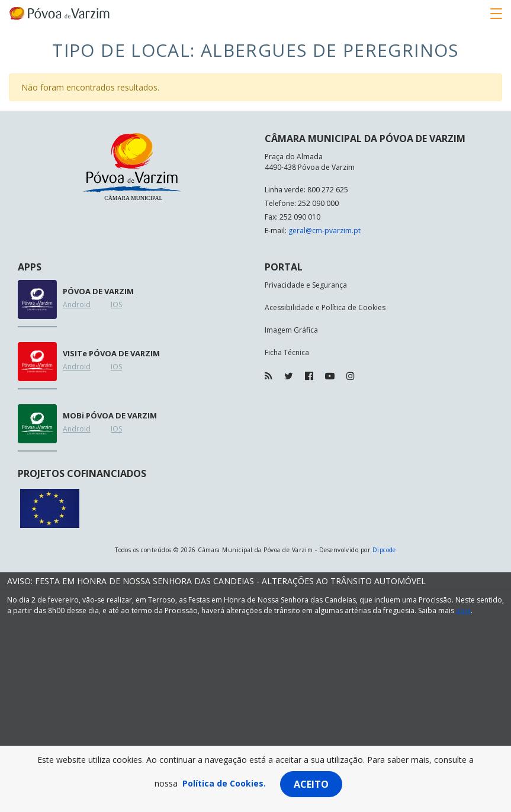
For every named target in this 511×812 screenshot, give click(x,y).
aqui (463, 610)
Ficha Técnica (287, 352)
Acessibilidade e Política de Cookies (325, 307)
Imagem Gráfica (291, 330)
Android (77, 304)
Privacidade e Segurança (306, 285)
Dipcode (384, 550)
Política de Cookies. (224, 783)
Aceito (311, 784)
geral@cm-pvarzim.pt (324, 231)
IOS (116, 304)
